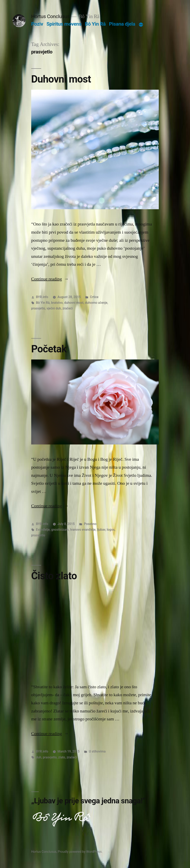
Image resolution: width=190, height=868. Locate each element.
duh (39, 757)
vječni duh (54, 308)
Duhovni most (61, 79)
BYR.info (42, 297)
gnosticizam (60, 530)
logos (111, 530)
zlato (62, 757)
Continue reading (50, 279)
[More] (141, 25)
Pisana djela (122, 24)
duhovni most (74, 303)
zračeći (68, 308)
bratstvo (57, 303)
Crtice (94, 297)
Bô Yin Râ (95, 24)
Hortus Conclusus (50, 16)
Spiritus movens (64, 24)
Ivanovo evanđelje (83, 530)
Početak (49, 349)
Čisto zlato (54, 576)
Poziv (37, 24)
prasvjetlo (38, 308)
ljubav (101, 530)
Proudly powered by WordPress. (80, 852)
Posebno (90, 524)
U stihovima (97, 751)
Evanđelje (43, 530)
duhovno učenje (96, 303)
